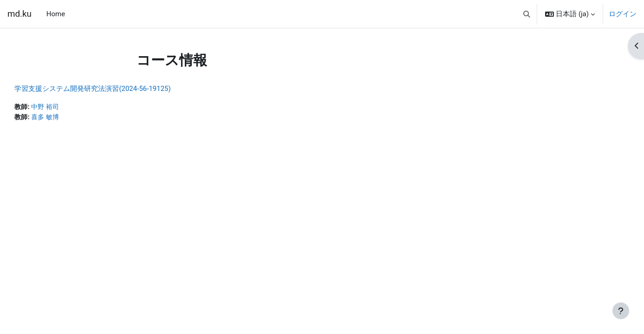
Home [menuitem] (56, 14)
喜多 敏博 (68, 118)
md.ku (20, 14)
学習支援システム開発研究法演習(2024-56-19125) (113, 89)
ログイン (623, 14)
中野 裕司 (68, 107)
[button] (527, 14)
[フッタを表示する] (621, 311)
